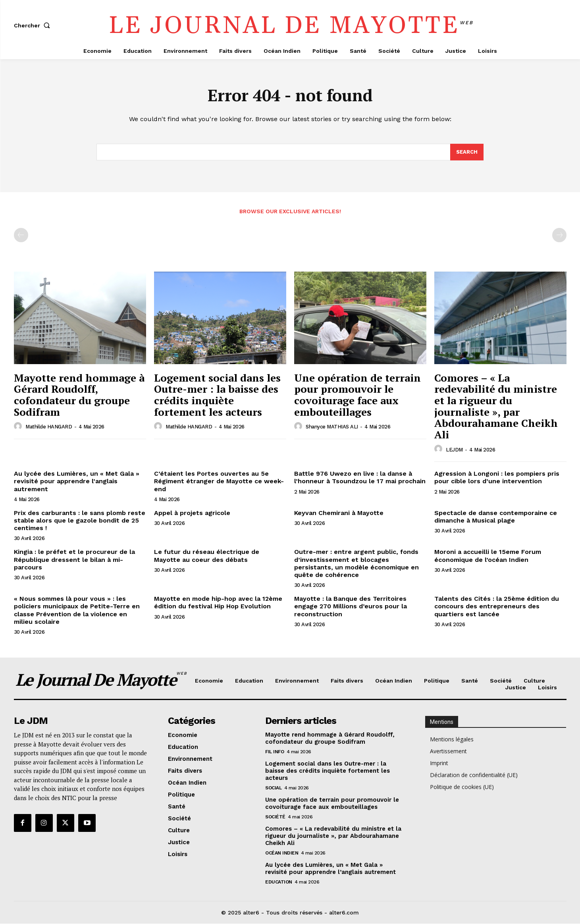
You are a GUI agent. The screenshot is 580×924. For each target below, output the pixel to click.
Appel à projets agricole (192, 513)
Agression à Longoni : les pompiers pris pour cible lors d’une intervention (497, 478)
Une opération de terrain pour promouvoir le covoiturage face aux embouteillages (357, 395)
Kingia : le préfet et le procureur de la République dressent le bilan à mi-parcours (74, 560)
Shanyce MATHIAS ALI (332, 427)
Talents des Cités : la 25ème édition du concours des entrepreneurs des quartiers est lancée (497, 607)
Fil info (275, 752)
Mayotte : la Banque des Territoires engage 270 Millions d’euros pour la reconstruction (351, 607)
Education (279, 882)
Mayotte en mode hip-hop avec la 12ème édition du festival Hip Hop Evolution (218, 603)
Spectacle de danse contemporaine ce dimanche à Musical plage (496, 517)
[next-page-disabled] (559, 235)
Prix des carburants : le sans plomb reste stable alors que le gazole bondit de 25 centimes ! (80, 521)
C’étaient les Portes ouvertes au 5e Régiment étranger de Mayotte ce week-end (219, 481)
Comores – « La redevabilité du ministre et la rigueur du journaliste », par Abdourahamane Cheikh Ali (496, 406)
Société (275, 817)
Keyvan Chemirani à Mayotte (339, 513)
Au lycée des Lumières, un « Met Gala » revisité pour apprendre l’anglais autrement (77, 481)
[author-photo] (19, 427)
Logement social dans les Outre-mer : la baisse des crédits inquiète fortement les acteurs (217, 395)
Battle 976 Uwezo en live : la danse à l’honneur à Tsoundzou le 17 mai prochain (360, 478)
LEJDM (454, 450)
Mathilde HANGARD (49, 427)
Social (273, 788)
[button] (34, 25)
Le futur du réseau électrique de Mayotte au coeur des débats (207, 556)
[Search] (467, 152)
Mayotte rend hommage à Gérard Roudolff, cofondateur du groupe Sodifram (79, 395)
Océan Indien (282, 853)
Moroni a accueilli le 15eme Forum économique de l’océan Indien (488, 556)
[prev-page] (21, 235)
